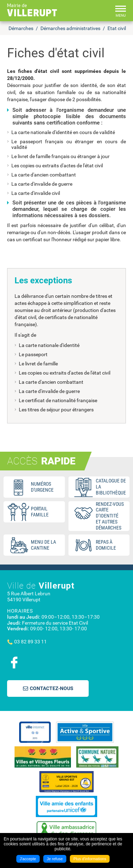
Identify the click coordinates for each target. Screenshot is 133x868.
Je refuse (55, 859)
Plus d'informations (90, 859)
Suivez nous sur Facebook (14, 662)
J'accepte (28, 859)
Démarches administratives (70, 28)
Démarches (21, 28)
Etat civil (117, 28)
